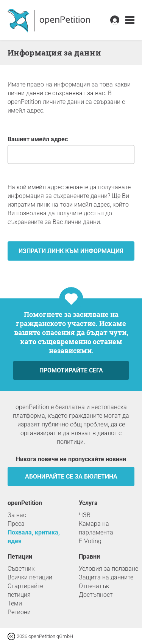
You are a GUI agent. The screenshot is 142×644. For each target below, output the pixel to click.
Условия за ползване (108, 569)
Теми (15, 603)
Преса (16, 524)
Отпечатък (94, 586)
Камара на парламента (96, 528)
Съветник (21, 569)
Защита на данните (106, 577)
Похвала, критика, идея (34, 537)
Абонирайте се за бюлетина (71, 476)
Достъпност (96, 595)
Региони (19, 612)
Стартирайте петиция (25, 590)
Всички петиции (30, 577)
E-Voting (90, 541)
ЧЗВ (85, 515)
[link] (130, 20)
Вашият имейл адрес (71, 150)
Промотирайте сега (71, 370)
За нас (17, 515)
